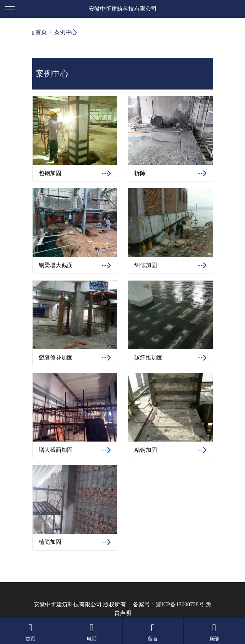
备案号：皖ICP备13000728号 (169, 604)
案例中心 (66, 32)
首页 (40, 32)
